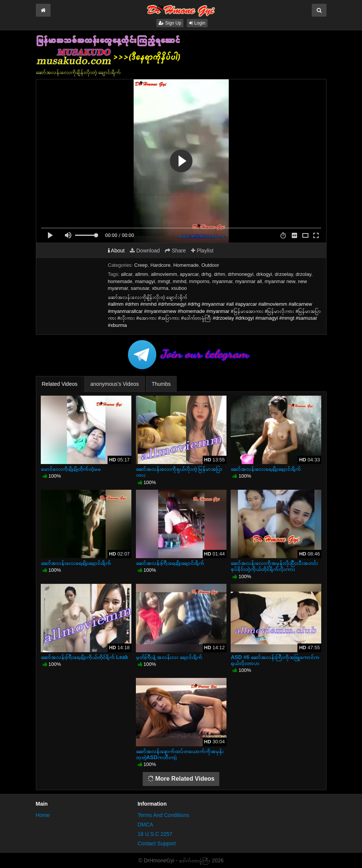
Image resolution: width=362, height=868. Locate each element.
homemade (120, 281)
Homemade (186, 265)
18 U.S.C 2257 (155, 834)
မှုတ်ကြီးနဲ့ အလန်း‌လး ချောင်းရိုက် (169, 657)
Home (43, 815)
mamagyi (145, 281)
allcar (126, 274)
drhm (220, 274)
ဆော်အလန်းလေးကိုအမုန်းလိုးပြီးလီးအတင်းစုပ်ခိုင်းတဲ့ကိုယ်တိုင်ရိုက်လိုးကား (274, 566)
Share (175, 251)
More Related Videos (181, 779)
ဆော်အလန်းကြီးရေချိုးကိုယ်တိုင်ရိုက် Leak (85, 657)
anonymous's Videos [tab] (115, 384)
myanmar (222, 281)
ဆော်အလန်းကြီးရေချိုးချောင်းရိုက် (170, 563)
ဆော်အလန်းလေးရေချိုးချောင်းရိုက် (266, 469)
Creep (141, 265)
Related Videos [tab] (60, 384)
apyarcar (189, 274)
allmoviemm (164, 274)
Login (197, 23)
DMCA (145, 825)
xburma (160, 288)
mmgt (164, 281)
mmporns (199, 281)
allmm (142, 274)
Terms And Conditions (163, 815)
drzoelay (284, 274)
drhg (206, 274)
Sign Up (170, 23)
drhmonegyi (241, 274)
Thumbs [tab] (161, 384)
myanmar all (249, 281)
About (116, 251)
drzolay (303, 274)
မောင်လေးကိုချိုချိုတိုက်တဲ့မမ (71, 469)
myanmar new (280, 281)
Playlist (202, 251)
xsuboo (179, 288)
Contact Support (156, 843)
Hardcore (160, 265)
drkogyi (264, 274)
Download (145, 251)
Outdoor (210, 265)
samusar (140, 288)
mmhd (180, 281)
